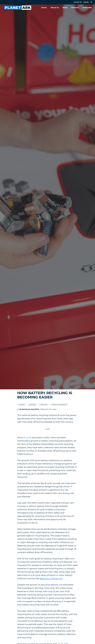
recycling (44, 405)
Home (44, 8)
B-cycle (27, 438)
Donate (86, 2)
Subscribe (87, 8)
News (65, 8)
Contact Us (78, 2)
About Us (55, 8)
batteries (33, 405)
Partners (75, 8)
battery (22, 405)
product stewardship (59, 405)
